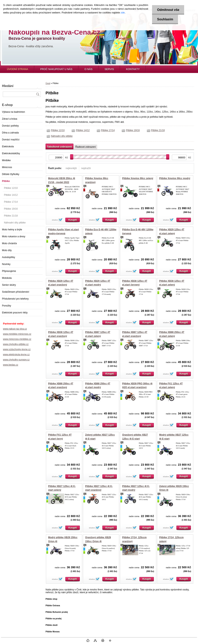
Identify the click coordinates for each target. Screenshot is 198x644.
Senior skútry (9, 285)
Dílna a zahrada (10, 133)
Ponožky (7, 306)
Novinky (6, 264)
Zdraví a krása (10, 119)
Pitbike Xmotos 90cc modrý (175, 178)
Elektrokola (8, 147)
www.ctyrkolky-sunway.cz (16, 360)
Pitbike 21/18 (11, 216)
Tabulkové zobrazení (59, 147)
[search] (38, 94)
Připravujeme (9, 271)
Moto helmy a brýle (12, 230)
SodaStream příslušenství (16, 292)
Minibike (6, 160)
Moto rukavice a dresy (14, 236)
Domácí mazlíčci (11, 140)
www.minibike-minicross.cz (17, 334)
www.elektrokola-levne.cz (16, 355)
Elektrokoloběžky (11, 153)
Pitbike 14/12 (11, 195)
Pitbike (6, 181)
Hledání (8, 86)
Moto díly (7, 250)
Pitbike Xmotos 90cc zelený (138, 178)
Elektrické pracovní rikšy (15, 313)
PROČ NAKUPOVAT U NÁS (56, 69)
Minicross (7, 167)
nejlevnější (71, 168)
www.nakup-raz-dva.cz (15, 329)
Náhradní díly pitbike (15, 223)
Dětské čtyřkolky (11, 174)
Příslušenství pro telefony (15, 299)
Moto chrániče (9, 243)
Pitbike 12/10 (11, 188)
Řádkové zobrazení (85, 147)
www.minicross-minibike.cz (17, 339)
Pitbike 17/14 (11, 202)
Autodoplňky (9, 257)
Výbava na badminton (13, 112)
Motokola (7, 278)
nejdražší (86, 168)
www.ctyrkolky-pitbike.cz (16, 344)
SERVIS (109, 69)
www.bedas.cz (11, 365)
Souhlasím (165, 19)
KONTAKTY (133, 69)
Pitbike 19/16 (11, 209)
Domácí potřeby (10, 126)
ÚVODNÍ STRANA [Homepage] (18, 69)
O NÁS (88, 69)
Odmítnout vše (168, 10)
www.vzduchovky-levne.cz (17, 349)
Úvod (48, 83)
